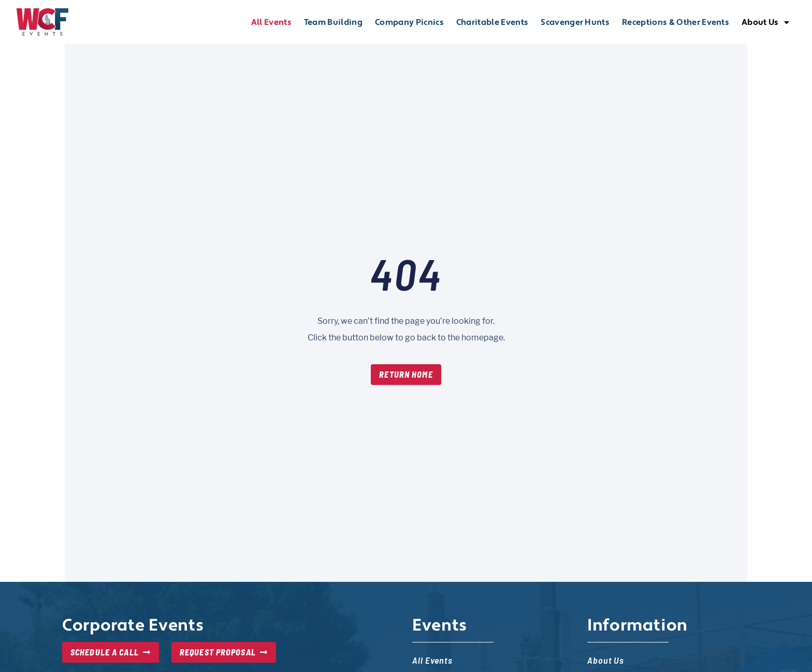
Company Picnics (409, 22)
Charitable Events (492, 22)
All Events (271, 22)
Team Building (333, 22)
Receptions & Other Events (676, 22)
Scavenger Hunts (575, 22)
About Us (765, 22)
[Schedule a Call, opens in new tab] (111, 652)
